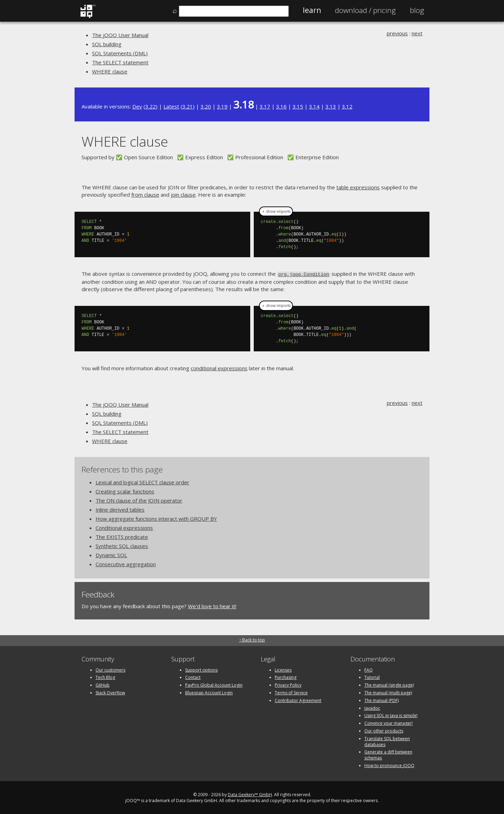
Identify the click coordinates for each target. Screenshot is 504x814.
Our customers (110, 669)
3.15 (298, 106)
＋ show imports (276, 211)
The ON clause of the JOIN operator (139, 500)
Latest (171, 106)
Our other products (384, 730)
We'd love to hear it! (212, 605)
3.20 (206, 106)
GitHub (103, 684)
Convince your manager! (388, 722)
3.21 (188, 106)
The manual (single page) (389, 684)
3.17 (265, 106)
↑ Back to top (252, 640)
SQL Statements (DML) (120, 53)
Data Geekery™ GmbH (250, 794)
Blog (417, 10)
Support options (201, 669)
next (417, 33)
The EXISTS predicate (122, 536)
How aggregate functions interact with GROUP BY (156, 518)
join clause (183, 195)
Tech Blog (105, 677)
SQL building (107, 44)
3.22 (150, 106)
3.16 (281, 106)
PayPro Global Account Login (214, 684)
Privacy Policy (288, 684)
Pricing (365, 10)
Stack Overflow (110, 692)
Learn (312, 10)
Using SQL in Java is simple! (391, 715)
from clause (145, 195)
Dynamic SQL (111, 554)
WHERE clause (110, 71)
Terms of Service (291, 692)
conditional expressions (219, 367)
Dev (137, 106)
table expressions (358, 187)
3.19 (222, 106)
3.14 (314, 106)
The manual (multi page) (388, 692)
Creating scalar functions (125, 491)
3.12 (347, 106)
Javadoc (372, 707)
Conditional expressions (124, 527)
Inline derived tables (120, 509)
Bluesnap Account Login (209, 692)
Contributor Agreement (298, 700)
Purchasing (286, 677)
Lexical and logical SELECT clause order (142, 482)
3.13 (331, 106)
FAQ (369, 669)
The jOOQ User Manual (120, 35)
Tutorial (372, 677)
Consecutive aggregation (126, 563)
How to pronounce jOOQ (389, 765)
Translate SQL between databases (387, 741)
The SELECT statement (120, 62)
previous (397, 33)
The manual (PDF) (381, 700)
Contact (193, 677)
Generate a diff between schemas (388, 755)
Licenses (283, 669)
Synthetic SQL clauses (122, 545)
